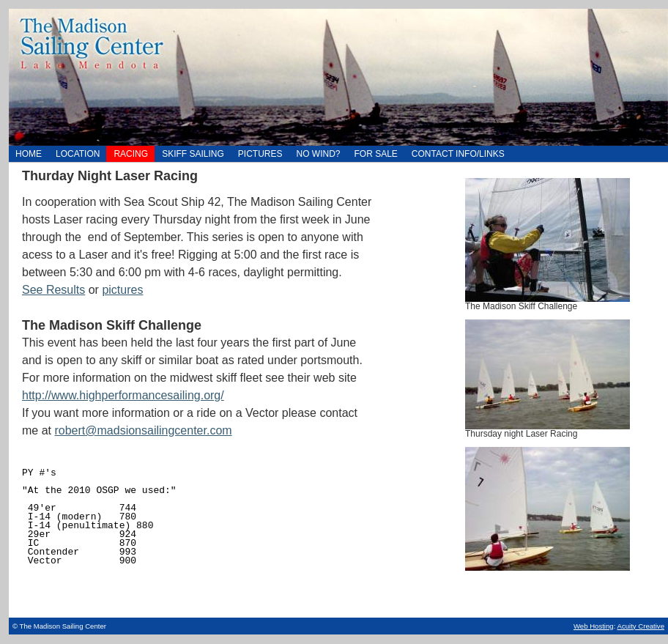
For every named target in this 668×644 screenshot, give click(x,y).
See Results (53, 290)
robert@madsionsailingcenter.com (143, 430)
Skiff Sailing (189, 152)
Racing (127, 152)
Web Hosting (594, 626)
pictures (122, 290)
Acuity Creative (641, 626)
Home (338, 77)
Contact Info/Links (454, 152)
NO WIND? (315, 152)
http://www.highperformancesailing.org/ (123, 395)
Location (74, 152)
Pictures (257, 152)
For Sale (372, 152)
